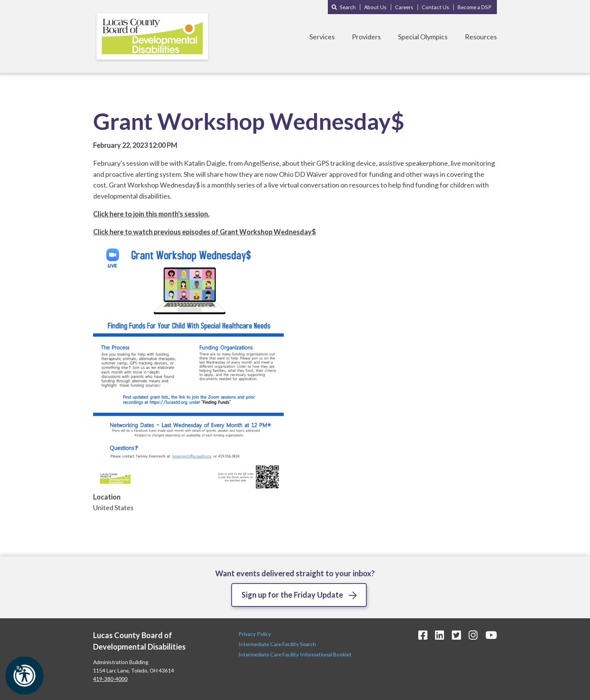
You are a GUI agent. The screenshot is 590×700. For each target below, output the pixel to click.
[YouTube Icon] (491, 635)
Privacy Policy (255, 634)
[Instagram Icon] (473, 635)
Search (348, 7)
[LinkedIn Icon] (440, 635)
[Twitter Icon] (456, 635)
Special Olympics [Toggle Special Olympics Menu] (423, 37)
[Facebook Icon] (423, 635)
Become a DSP (475, 7)
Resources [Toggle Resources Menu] (481, 37)
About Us (375, 7)
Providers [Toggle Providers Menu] (366, 37)
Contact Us (435, 7)
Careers (404, 7)
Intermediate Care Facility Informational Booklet (295, 654)
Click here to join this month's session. (151, 214)
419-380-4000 (110, 679)
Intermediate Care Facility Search (278, 644)
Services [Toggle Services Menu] (322, 37)
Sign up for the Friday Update (292, 595)
